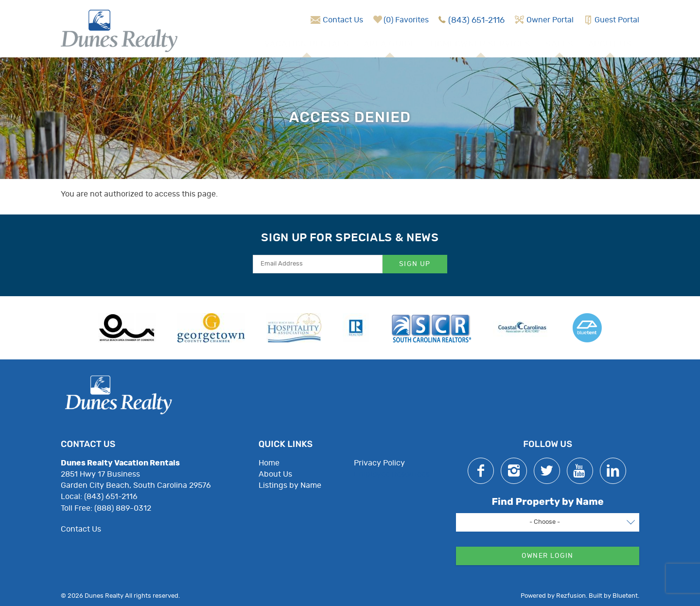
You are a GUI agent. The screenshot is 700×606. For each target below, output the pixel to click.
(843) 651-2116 (476, 20)
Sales (560, 44)
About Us (610, 44)
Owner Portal (550, 20)
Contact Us (343, 20)
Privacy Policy (379, 463)
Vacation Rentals (307, 44)
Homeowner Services (481, 44)
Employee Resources (392, 474)
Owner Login (547, 556)
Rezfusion (571, 596)
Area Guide (390, 44)
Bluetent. (626, 596)
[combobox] (548, 522)
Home (269, 463)
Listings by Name (290, 485)
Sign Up (415, 264)
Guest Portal (617, 20)
